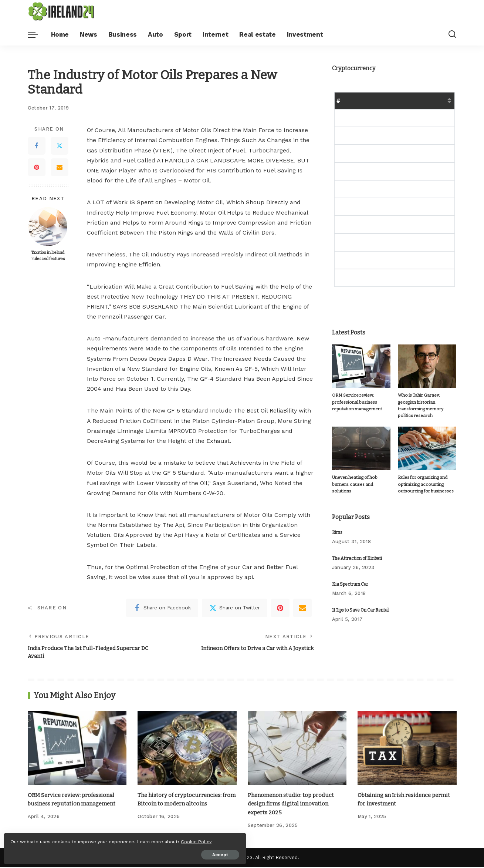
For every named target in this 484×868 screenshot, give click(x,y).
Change (446, 100)
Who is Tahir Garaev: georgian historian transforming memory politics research (426, 402)
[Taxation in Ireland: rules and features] (48, 227)
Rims (337, 526)
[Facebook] (37, 146)
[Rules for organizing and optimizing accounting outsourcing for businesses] (427, 442)
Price (380, 100)
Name (357, 100)
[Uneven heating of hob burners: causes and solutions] (361, 442)
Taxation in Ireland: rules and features (48, 255)
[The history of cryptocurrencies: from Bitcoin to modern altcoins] (187, 749)
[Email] (60, 167)
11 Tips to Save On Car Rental (360, 604)
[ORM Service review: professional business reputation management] (361, 366)
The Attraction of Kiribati (357, 552)
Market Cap (412, 100)
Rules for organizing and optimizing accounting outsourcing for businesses (422, 478)
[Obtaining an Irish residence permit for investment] (407, 749)
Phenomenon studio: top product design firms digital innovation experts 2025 (293, 805)
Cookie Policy (28, 839)
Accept (90, 852)
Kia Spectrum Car (350, 578)
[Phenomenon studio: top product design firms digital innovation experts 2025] (297, 749)
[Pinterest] (37, 167)
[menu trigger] (37, 34)
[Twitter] (60, 146)
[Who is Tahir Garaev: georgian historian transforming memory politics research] (427, 366)
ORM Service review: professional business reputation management (356, 402)
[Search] (452, 34)
